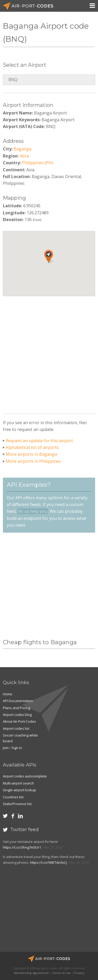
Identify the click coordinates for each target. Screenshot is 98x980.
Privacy (79, 973)
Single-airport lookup (19, 790)
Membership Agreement (31, 973)
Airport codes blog (17, 715)
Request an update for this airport (39, 441)
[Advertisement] (49, 353)
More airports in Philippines (33, 461)
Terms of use (61, 973)
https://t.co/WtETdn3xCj (48, 862)
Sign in (17, 748)
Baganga (22, 149)
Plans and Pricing (16, 708)
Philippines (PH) (38, 163)
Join (6, 748)
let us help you (33, 511)
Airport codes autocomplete (25, 776)
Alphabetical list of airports (32, 447)
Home (8, 694)
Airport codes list (16, 728)
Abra (24, 156)
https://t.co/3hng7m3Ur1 (22, 847)
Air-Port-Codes (30, 6)
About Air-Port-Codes (19, 721)
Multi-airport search (18, 783)
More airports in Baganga (31, 454)
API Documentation (18, 701)
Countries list (13, 797)
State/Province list (17, 804)
